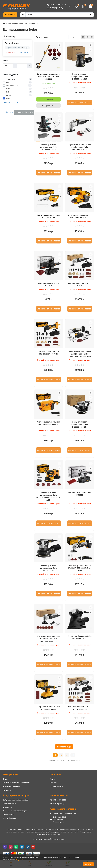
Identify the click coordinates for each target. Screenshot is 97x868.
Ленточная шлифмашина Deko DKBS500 (48, 216)
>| (73, 755)
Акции (52, 779)
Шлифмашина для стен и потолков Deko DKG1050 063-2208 (48, 76)
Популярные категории (16, 795)
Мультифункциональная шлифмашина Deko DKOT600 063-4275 (48, 639)
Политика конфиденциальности (17, 783)
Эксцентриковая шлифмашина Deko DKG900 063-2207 (48, 147)
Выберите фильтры (24, 112)
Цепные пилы (9, 814)
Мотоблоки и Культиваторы (15, 811)
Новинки (53, 783)
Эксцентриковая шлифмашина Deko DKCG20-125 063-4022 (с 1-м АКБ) (48, 496)
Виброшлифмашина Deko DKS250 (48, 284)
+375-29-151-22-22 (57, 5)
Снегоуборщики (10, 818)
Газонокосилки (9, 804)
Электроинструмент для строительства (23, 23)
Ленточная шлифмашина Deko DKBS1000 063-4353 (48, 423)
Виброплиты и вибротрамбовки (17, 800)
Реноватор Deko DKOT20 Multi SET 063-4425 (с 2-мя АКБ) (80, 568)
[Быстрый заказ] (49, 106)
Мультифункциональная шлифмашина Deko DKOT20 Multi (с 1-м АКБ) (80, 354)
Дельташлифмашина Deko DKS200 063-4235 (80, 637)
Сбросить (11, 52)
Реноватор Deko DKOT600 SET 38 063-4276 (80, 708)
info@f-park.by (55, 8)
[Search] (60, 15)
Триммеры (7, 807)
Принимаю (88, 864)
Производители (56, 786)
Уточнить (24, 52)
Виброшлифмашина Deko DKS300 (80, 494)
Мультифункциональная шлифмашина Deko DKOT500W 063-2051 (80, 147)
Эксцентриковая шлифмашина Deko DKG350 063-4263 (80, 76)
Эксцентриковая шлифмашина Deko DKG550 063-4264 (80, 424)
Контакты (7, 790)
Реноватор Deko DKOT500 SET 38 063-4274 (80, 284)
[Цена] (8, 66)
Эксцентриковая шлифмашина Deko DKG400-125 (48, 568)
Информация (11, 774)
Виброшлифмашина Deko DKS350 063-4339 (48, 708)
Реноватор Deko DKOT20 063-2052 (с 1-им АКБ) (48, 353)
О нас (5, 779)
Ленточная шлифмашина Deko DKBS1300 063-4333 (80, 216)
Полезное (55, 774)
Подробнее (20, 860)
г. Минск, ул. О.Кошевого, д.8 (64, 813)
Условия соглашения (12, 786)
